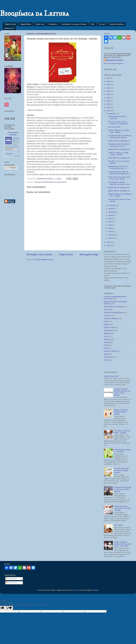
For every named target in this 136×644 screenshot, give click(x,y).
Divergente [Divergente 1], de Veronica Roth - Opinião (123, 489)
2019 (109, 101)
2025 (109, 81)
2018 (109, 104)
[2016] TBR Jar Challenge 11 (119, 188)
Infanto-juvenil (109, 330)
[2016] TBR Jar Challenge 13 (119, 149)
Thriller (106, 360)
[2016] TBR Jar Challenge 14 (119, 141)
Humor (106, 345)
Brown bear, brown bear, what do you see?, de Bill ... (119, 178)
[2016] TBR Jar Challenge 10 (119, 191)
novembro (112, 205)
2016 (109, 111)
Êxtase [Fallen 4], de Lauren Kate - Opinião (119, 131)
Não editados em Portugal (113, 307)
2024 (109, 85)
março (111, 231)
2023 (109, 88)
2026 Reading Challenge (13, 133)
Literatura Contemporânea (114, 313)
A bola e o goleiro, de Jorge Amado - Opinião (118, 154)
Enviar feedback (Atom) (45, 260)
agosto (111, 215)
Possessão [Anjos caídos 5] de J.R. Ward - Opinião (122, 508)
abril (110, 228)
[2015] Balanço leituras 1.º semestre (122, 451)
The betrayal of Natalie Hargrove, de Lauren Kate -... (120, 183)
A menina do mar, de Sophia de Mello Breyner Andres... (120, 137)
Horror (106, 336)
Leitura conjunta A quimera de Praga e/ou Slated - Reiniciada (122, 544)
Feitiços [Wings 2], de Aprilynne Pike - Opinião (120, 195)
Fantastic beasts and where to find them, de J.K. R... (119, 145)
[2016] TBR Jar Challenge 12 (119, 158)
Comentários (11, 583)
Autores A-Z (9, 28)
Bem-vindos (118, 525)
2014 (109, 245)
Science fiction (109, 357)
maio (110, 225)
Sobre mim (40, 24)
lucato (75, 590)
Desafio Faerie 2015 (111, 376)
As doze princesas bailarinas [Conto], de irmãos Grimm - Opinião (122, 392)
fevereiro (112, 235)
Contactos (53, 24)
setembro (112, 212)
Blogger (96, 590)
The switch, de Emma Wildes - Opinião (122, 432)
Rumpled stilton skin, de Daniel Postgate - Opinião (122, 470)
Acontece (107, 315)
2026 (109, 78)
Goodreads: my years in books (74, 24)
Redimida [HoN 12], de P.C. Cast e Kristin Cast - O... (118, 167)
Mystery (107, 324)
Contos (107, 310)
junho (111, 222)
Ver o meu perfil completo (113, 63)
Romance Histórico (111, 351)
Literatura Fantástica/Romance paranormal (51, 182)
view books (17, 156)
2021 (109, 94)
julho (110, 218)
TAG (93, 24)
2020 (109, 98)
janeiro (111, 238)
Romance (107, 339)
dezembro (112, 114)
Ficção (106, 321)
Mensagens (11, 579)
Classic (107, 354)
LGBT (106, 348)
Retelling (107, 333)
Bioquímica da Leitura (34, 14)
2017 (109, 108)
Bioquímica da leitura (115, 60)
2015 (109, 242)
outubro (112, 209)
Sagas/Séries (26, 24)
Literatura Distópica (111, 318)
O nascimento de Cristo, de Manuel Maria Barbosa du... (119, 173)
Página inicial (10, 24)
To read (102, 24)
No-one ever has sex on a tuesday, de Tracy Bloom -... (119, 123)
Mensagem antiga (89, 254)
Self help (107, 342)
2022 (109, 91)
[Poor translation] (9, 608)
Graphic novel (109, 327)
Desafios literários (117, 24)
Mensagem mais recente (39, 254)
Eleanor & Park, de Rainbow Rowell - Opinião (121, 412)
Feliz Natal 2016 (114, 127)
